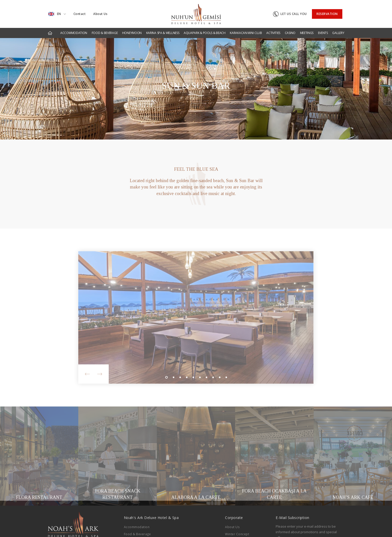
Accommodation (137, 527)
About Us (100, 14)
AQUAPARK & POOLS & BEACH (205, 33)
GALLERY (338, 33)
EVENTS (323, 33)
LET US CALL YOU (290, 14)
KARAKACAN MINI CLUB (246, 33)
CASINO (290, 33)
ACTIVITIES (273, 33)
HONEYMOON (132, 33)
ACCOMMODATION (74, 33)
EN (57, 14)
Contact (80, 14)
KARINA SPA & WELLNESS (163, 33)
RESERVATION (327, 14)
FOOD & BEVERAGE (105, 33)
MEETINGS (307, 33)
